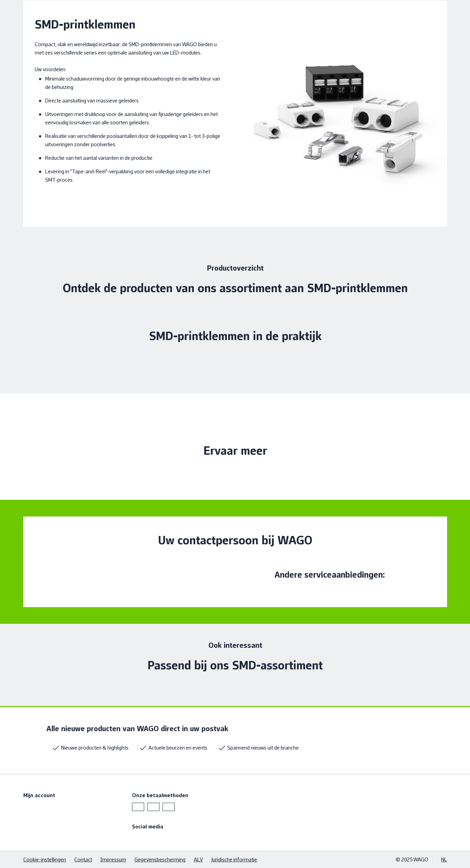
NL (444, 859)
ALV (198, 859)
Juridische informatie (234, 859)
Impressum (113, 859)
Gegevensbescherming (160, 859)
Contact (83, 859)
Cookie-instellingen (45, 859)
